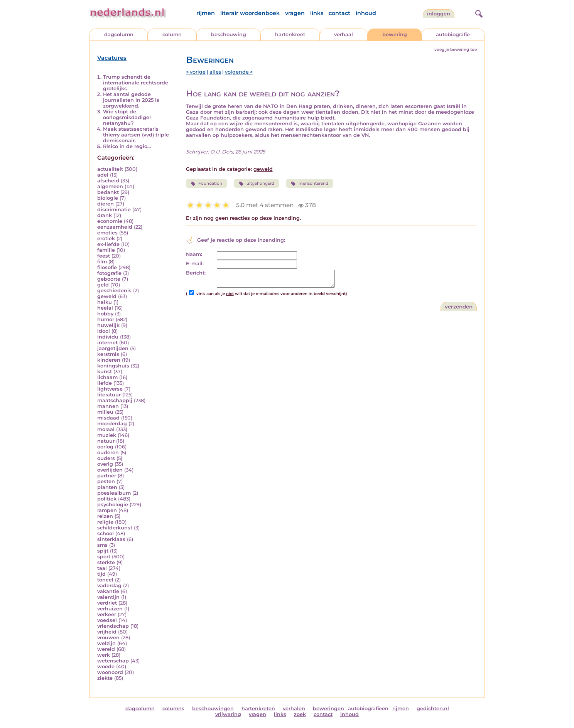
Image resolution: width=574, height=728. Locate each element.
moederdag (112, 424)
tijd (101, 574)
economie (110, 221)
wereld (106, 649)
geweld (107, 296)
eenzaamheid (115, 227)
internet (107, 343)
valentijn (108, 597)
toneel (105, 580)
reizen (105, 516)
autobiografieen (368, 709)
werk (104, 655)
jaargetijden (113, 348)
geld (103, 285)
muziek (107, 435)
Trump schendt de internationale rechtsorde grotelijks (136, 83)
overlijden (110, 470)
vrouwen (108, 638)
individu (108, 337)
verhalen (294, 709)
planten (107, 487)
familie (106, 250)
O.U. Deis (222, 152)
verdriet (107, 603)
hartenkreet (290, 35)
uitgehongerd (257, 184)
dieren (106, 204)
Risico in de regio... (127, 146)
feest (104, 256)
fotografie (109, 273)
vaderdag (109, 586)
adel (103, 175)
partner (107, 476)
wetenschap (113, 661)
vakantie (108, 591)
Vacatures (112, 58)
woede (106, 666)
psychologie (113, 505)
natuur (106, 441)
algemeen (110, 186)
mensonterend (310, 184)
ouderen (108, 452)
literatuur (109, 395)
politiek (107, 499)
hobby (105, 314)
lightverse (110, 389)
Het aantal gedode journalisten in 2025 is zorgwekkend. (131, 100)
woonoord (110, 672)
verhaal (344, 35)
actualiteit (110, 169)
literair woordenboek (250, 13)
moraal (106, 429)
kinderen (109, 360)
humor (106, 319)
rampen (107, 510)
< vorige (196, 72)
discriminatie (114, 210)
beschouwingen (213, 709)
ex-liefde (108, 244)
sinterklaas (111, 539)
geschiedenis (114, 291)
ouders (106, 458)
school (106, 533)
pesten (106, 481)
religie (105, 522)
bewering (395, 35)
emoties (107, 233)
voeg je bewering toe (456, 50)
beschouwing (229, 35)
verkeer (107, 614)
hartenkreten (258, 709)
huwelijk (108, 325)
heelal (105, 308)
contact (339, 13)
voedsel (107, 620)
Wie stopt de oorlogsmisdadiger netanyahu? (127, 117)
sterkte (106, 562)
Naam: (194, 254)
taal (102, 568)
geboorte (109, 279)
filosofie (107, 267)
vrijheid (107, 632)
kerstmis (108, 354)
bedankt (108, 192)
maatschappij (115, 400)
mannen (108, 406)
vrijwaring (228, 714)
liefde (105, 383)
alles (215, 72)
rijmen (206, 13)
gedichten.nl (433, 709)
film (102, 262)
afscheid (108, 181)
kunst (105, 372)
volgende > (239, 72)
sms (102, 545)
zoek (300, 714)
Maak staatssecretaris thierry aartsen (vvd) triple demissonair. (136, 135)
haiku (105, 302)
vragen (295, 13)
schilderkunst (115, 528)
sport (104, 557)
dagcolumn (119, 35)
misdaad (108, 418)
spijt (103, 551)
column (172, 35)
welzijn (106, 643)
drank (105, 215)
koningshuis (113, 366)
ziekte (105, 678)
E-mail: (195, 264)
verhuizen (110, 609)
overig (105, 464)
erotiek (106, 238)
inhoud (366, 13)
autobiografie (453, 35)
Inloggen (439, 14)
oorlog (105, 447)
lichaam (107, 377)
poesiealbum (114, 493)
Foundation (206, 184)
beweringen (328, 709)
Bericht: (196, 273)
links (317, 13)
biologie (108, 198)
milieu (105, 412)
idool (104, 331)
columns (173, 709)
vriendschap (113, 626)
